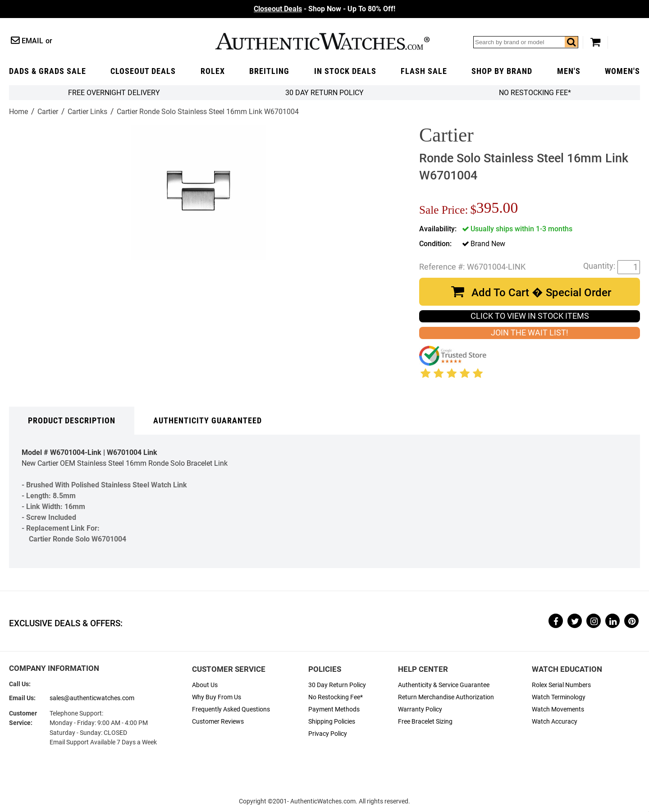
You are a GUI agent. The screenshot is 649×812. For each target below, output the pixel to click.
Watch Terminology (559, 697)
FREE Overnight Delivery (114, 93)
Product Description (72, 421)
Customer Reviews (218, 722)
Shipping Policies (332, 722)
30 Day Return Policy (337, 685)
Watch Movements (558, 709)
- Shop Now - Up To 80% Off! (324, 9)
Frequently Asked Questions (231, 709)
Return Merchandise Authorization (446, 697)
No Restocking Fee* (535, 93)
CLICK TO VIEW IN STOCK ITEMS (530, 316)
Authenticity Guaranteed (208, 421)
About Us (205, 685)
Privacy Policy (328, 734)
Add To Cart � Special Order (541, 293)
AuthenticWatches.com (322, 41)
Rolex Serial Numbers (561, 685)
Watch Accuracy (555, 722)
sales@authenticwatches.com (92, 698)
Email (32, 41)
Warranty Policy (420, 709)
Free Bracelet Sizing (425, 722)
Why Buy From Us (217, 697)
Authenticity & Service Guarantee (444, 685)
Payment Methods (334, 709)
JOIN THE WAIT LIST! (530, 333)
